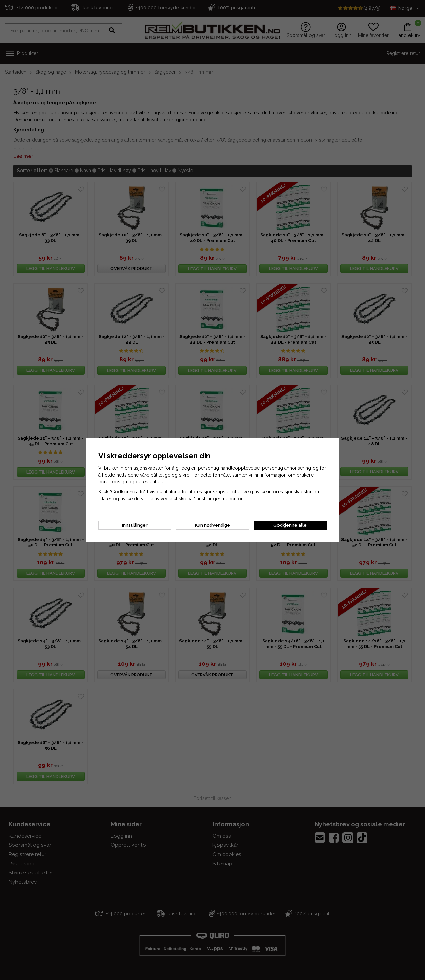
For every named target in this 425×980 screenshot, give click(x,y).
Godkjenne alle (290, 525)
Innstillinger (135, 525)
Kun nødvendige (212, 525)
